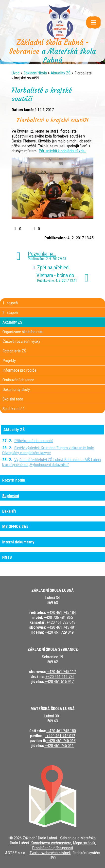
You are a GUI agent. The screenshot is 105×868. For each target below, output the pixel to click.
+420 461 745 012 (60, 736)
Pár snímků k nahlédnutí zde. (62, 151)
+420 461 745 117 (61, 672)
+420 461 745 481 (61, 627)
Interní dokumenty (18, 542)
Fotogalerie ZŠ (14, 351)
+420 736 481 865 (58, 617)
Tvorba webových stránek (50, 853)
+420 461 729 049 (59, 632)
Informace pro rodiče (19, 370)
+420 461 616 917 (59, 681)
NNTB (7, 557)
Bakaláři (9, 511)
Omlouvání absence (18, 380)
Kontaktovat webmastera (51, 843)
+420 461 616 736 (60, 677)
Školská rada (13, 399)
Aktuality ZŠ (61, 73)
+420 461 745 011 (59, 746)
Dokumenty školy (16, 389)
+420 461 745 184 (61, 612)
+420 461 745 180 (61, 731)
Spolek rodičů (13, 409)
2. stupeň (10, 312)
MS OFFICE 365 (15, 526)
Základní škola (35, 73)
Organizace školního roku (23, 332)
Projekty (9, 361)
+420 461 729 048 (61, 622)
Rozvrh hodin (14, 480)
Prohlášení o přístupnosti (52, 848)
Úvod (16, 73)
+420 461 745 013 (61, 741)
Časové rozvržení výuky (21, 341)
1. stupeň (10, 303)
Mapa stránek (84, 843)
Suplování (11, 496)
